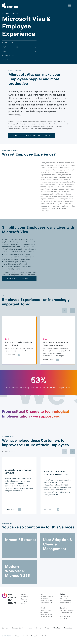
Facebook (25, 599)
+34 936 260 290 (65, 619)
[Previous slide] (65, 311)
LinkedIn (24, 594)
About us (57, 628)
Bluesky (24, 604)
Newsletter (35, 636)
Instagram (25, 597)
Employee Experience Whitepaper (32, 135)
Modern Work (10, 13)
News (30, 628)
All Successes (8, 452)
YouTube (24, 601)
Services (5, 628)
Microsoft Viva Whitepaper (19, 283)
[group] (19, 340)
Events (38, 628)
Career (47, 628)
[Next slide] (73, 311)
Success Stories (18, 628)
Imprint (25, 636)
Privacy (17, 636)
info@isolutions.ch (46, 603)
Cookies (44, 636)
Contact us (68, 628)
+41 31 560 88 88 (46, 601)
